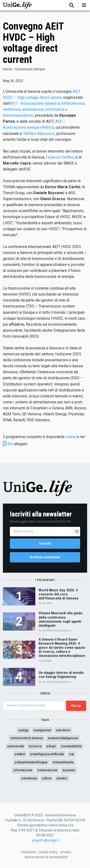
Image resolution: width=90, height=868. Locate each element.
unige (24, 730)
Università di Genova (28, 738)
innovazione (48, 770)
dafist (21, 754)
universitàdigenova (64, 738)
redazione (29, 852)
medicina (30, 778)
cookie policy (48, 852)
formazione (24, 770)
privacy (66, 852)
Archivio (64, 730)
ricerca (36, 746)
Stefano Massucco (39, 134)
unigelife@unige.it (45, 840)
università (17, 746)
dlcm (48, 778)
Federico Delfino (60, 157)
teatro (63, 778)
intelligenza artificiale (48, 754)
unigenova (43, 730)
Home (7, 69)
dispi (52, 746)
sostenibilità (72, 746)
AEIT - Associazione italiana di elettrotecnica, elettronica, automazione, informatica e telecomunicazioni (44, 109)
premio (70, 770)
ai (73, 754)
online (71, 437)
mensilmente (64, 762)
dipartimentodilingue (32, 762)
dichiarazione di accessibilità (46, 857)
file (10, 444)
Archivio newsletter (45, 557)
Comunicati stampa (30, 69)
